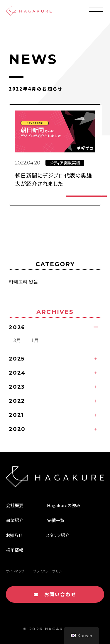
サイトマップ (15, 571)
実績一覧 (56, 520)
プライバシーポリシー (49, 571)
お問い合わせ (55, 594)
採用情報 (15, 550)
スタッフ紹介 (58, 535)
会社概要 (15, 505)
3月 (17, 340)
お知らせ (14, 535)
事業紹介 (15, 520)
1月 (35, 340)
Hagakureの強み (64, 505)
